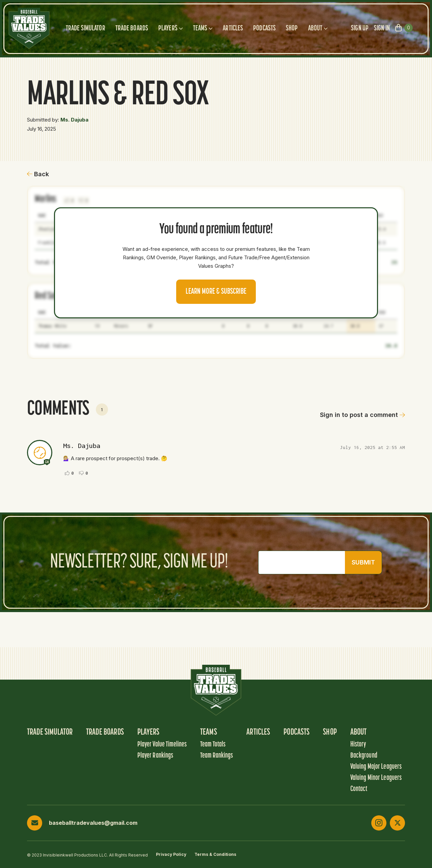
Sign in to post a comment (362, 415)
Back (38, 174)
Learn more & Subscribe (216, 292)
